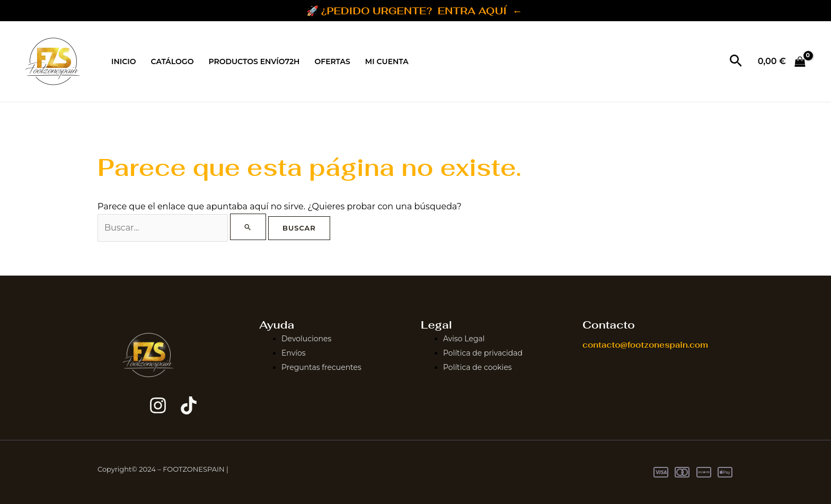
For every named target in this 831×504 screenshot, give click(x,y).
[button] (736, 61)
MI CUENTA (387, 61)
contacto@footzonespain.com (645, 345)
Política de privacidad (483, 353)
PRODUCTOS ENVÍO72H (254, 61)
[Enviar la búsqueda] (248, 227)
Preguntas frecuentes (321, 367)
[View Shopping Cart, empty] (781, 61)
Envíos (294, 353)
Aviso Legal (464, 339)
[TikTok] (189, 405)
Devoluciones (306, 339)
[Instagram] (158, 405)
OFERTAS (332, 61)
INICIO (124, 61)
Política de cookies (478, 367)
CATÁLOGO (173, 61)
